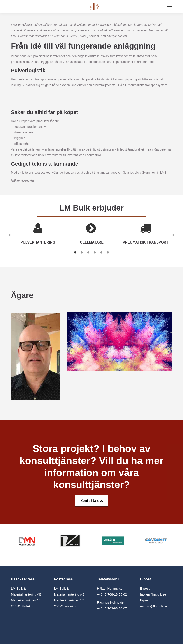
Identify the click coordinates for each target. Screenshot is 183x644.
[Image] (27, 541)
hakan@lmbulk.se (153, 594)
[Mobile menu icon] (170, 7)
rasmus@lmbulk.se (154, 606)
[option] (38, 235)
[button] (10, 235)
